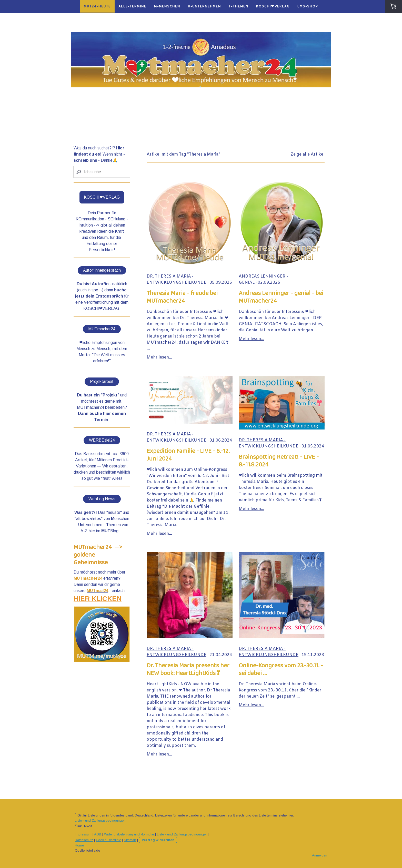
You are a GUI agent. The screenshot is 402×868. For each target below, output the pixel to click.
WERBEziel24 (102, 440)
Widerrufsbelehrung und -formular (129, 834)
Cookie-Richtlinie (108, 840)
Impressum (83, 834)
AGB (98, 834)
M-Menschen (167, 6)
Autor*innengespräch (102, 270)
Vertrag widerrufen (158, 840)
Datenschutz (84, 840)
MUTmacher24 (102, 329)
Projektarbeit (102, 381)
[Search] (102, 172)
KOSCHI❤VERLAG (273, 6)
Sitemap (130, 840)
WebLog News (102, 499)
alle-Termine (132, 6)
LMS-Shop (308, 6)
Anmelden (320, 855)
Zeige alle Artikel (308, 154)
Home (79, 845)
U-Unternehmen (204, 6)
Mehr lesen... (159, 357)
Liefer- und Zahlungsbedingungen (100, 820)
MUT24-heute (97, 6)
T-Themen (239, 6)
